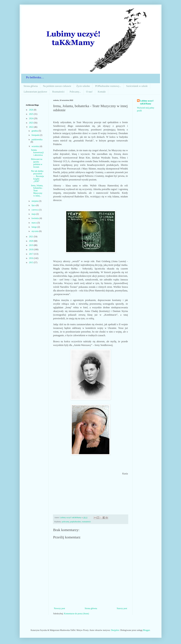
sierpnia (35, 201)
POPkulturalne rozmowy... (108, 86)
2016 (31, 258)
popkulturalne (75, 522)
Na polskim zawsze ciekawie (57, 86)
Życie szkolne (83, 86)
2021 (31, 237)
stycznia (35, 231)
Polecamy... (75, 92)
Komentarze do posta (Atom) (77, 614)
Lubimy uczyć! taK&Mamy (147, 102)
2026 (31, 110)
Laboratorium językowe (35, 92)
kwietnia (36, 218)
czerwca (35, 210)
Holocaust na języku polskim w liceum (37, 163)
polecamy (66, 522)
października (37, 140)
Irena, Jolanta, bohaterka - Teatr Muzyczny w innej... (37, 191)
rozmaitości (86, 522)
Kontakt (102, 92)
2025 (31, 114)
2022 (31, 127)
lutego (35, 227)
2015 (31, 262)
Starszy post (122, 608)
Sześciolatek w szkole (137, 86)
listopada (36, 135)
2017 (31, 254)
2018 (31, 250)
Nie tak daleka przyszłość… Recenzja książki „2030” (37, 176)
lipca (34, 205)
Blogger (146, 630)
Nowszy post (60, 608)
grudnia (35, 131)
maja (34, 214)
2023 (31, 123)
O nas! (89, 92)
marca (34, 223)
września (36, 146)
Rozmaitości (58, 92)
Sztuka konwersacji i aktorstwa (37, 153)
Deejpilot (115, 630)
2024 (31, 118)
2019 (31, 245)
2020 (31, 241)
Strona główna (31, 86)
